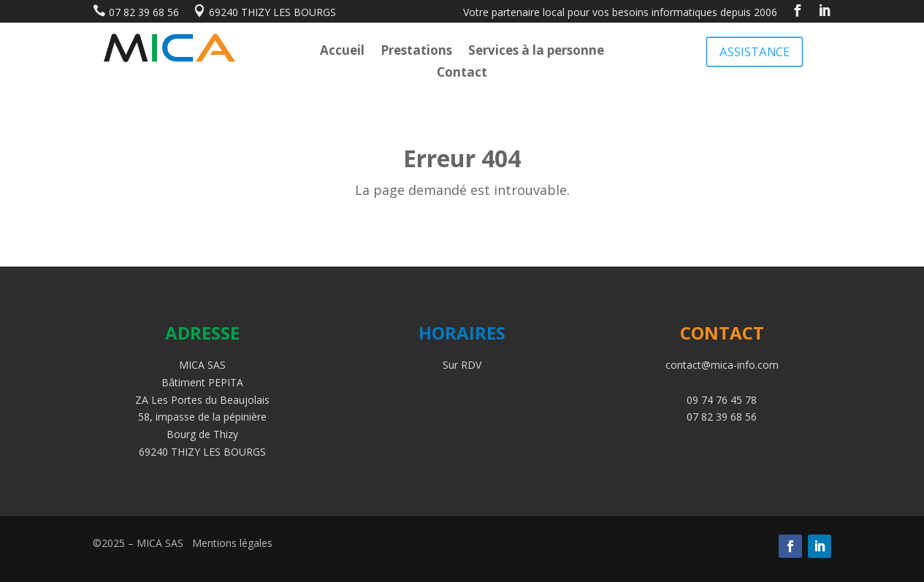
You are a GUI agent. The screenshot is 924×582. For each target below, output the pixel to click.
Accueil (342, 52)
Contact (462, 74)
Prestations (416, 52)
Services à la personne (536, 52)
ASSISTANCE (755, 51)
